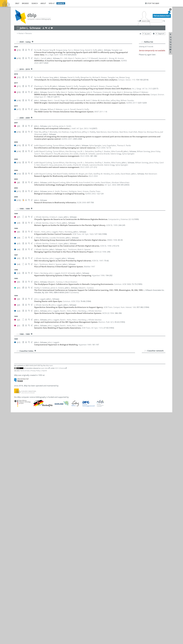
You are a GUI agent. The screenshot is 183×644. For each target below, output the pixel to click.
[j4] (56, 453)
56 (17, 499)
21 (17, 407)
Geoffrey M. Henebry (34, 430)
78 (17, 558)
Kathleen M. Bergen (33, 361)
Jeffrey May (30, 479)
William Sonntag (32, 532)
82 (17, 568)
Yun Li (30, 458)
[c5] (49, 453)
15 (17, 392)
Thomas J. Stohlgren (34, 543)
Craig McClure (31, 481)
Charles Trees (31, 563)
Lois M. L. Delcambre (34, 392)
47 (17, 476)
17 (17, 397)
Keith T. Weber (31, 568)
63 (17, 517)
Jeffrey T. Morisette (33, 486)
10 (17, 377)
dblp (17, 3)
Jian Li (28, 456)
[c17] (63, 397)
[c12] (46, 356)
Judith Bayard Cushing (34, 387)
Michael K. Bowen (33, 369)
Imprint (44, 602)
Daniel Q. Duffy (32, 397)
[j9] (46, 387)
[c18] (46, 364)
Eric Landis (30, 448)
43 (17, 464)
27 (17, 423)
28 (17, 425)
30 (17, 430)
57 (17, 502)
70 (17, 537)
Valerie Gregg (31, 425)
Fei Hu (30, 440)
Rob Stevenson (33, 540)
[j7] (46, 464)
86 (17, 578)
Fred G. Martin (31, 471)
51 (17, 486)
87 (17, 581)
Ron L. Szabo (31, 550)
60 (17, 509)
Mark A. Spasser (32, 535)
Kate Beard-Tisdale (33, 356)
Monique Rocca (32, 507)
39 (17, 453)
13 (17, 384)
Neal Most (30, 489)
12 (17, 382)
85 (17, 576)
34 (17, 440)
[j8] (67, 387)
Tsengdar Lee (31, 451)
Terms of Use (25, 602)
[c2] (49, 435)
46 (17, 471)
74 (17, 548)
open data (44, 600)
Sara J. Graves (31, 420)
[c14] (46, 366)
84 (17, 573)
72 (17, 543)
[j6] (46, 435)
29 (17, 428)
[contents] (75, 290)
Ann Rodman (31, 509)
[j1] (55, 435)
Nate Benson (31, 359)
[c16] (46, 359)
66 (17, 527)
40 (17, 456)
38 (17, 451)
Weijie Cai (29, 377)
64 (17, 520)
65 (17, 525)
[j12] (46, 369)
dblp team (49, 597)
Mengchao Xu (31, 578)
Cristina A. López (32, 464)
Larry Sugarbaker (32, 548)
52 (17, 489)
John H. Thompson (33, 555)
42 (17, 461)
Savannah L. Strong (33, 545)
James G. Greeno (32, 423)
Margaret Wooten (33, 576)
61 (17, 512)
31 (17, 433)
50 (17, 484)
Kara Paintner (31, 497)
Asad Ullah (30, 566)
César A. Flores (32, 402)
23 (17, 412)
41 (17, 458)
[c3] (52, 453)
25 (17, 417)
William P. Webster (33, 571)
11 (17, 379)
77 (17, 555)
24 (17, 415)
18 (17, 399)
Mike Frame (30, 405)
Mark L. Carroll (32, 379)
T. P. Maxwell (31, 476)
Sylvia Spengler (32, 537)
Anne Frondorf (31, 407)
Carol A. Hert (31, 433)
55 (17, 497)
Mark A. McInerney (33, 484)
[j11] (50, 369)
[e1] (49, 384)
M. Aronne (30, 354)
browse (25, 3)
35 (17, 443)
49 (17, 481)
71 (17, 540)
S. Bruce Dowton (32, 394)
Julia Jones (30, 446)
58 (17, 504)
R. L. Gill (29, 412)
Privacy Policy (35, 602)
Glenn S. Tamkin (32, 553)
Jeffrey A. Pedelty (32, 504)
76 (17, 553)
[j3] (59, 453)
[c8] (46, 399)
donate (61, 3)
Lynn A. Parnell (32, 502)
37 (17, 448)
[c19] (46, 354)
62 (17, 515)
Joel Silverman (31, 525)
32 (17, 435)
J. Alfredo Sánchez (34, 512)
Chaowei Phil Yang (33, 581)
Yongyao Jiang (31, 443)
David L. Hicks (31, 435)
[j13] (46, 397)
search (35, 3)
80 (17, 563)
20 (17, 405)
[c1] (72, 453)
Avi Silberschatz (32, 520)
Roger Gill (29, 415)
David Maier (32, 469)
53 (17, 492)
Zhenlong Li (30, 461)
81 (17, 566)
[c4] (49, 535)
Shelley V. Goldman (33, 417)
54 (17, 494)
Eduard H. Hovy (32, 438)
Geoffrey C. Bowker (33, 372)
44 (17, 466)
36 (17, 446)
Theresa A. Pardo (32, 499)
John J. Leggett (31, 453)
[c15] (49, 387)
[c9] (46, 402)
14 (17, 387)
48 (17, 479)
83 (17, 571)
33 (17, 438)
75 (17, 550)
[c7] (49, 464)
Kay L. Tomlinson (32, 558)
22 (17, 410)
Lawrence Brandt (32, 374)
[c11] (46, 420)
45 (17, 469)
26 (17, 420)
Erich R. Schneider (33, 515)
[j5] (46, 384)
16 (17, 394)
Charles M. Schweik (33, 517)
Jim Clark (29, 382)
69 (17, 535)
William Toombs (32, 560)
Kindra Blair (30, 364)
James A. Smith (32, 527)
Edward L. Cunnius (33, 384)
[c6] (59, 512)
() (43, 55)
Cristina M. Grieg (32, 428)
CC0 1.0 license (60, 600)
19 (17, 402)
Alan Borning (31, 366)
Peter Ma (29, 466)
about (43, 3)
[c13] (51, 366)
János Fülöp (30, 410)
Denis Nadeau (31, 492)
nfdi (51, 3)
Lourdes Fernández (33, 399)
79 (17, 560)
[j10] (59, 397)
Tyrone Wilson (31, 573)
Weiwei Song (31, 530)
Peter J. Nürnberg (32, 494)
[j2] (52, 435)
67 (17, 530)
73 (17, 545)
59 (17, 507)
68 (17, 532)
